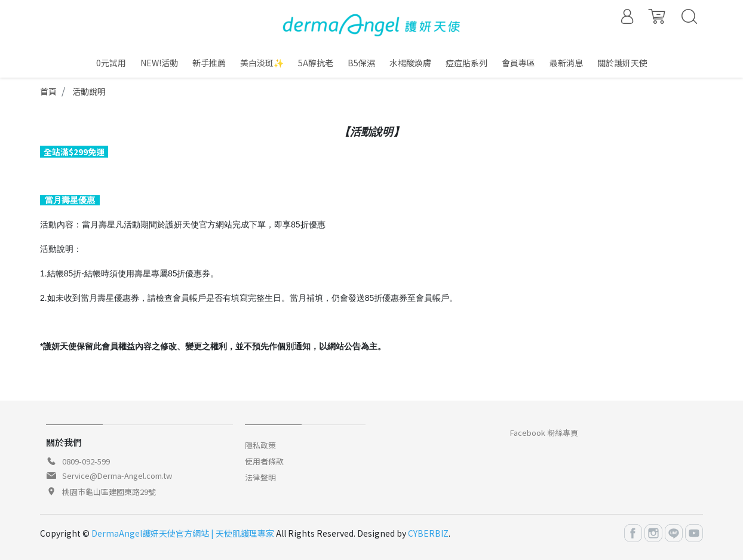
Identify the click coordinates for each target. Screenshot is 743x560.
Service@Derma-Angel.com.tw (117, 476)
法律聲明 (260, 477)
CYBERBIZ (428, 533)
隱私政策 (260, 445)
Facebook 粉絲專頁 (544, 433)
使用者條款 (264, 461)
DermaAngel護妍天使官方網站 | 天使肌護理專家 (183, 533)
